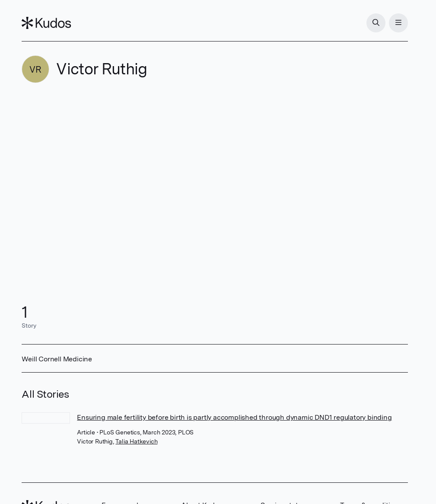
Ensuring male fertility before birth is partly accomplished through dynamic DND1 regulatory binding (234, 417)
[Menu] (398, 23)
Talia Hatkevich (136, 441)
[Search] (376, 23)
